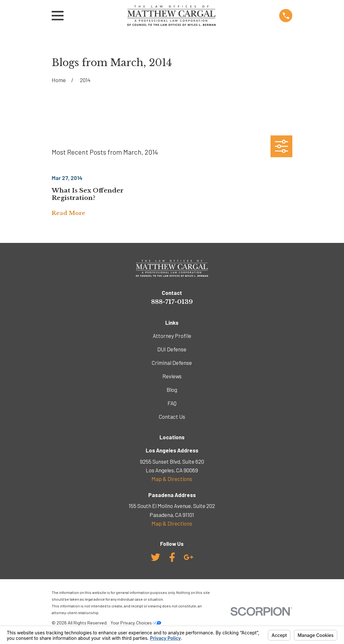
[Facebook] (172, 557)
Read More (69, 214)
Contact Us (172, 416)
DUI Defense (172, 349)
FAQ (172, 403)
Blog (172, 390)
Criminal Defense (172, 363)
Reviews (172, 376)
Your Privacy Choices (136, 623)
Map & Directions (172, 479)
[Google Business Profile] (189, 557)
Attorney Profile (172, 336)
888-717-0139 (172, 302)
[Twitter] (155, 557)
